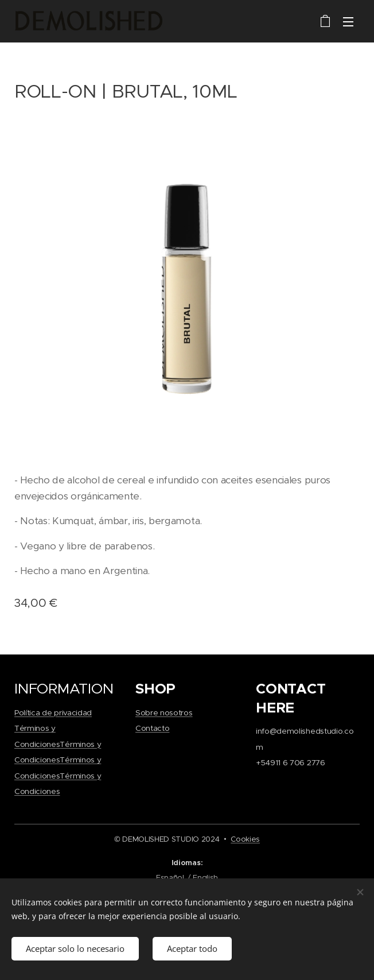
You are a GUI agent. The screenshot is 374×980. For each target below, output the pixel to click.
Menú (348, 22)
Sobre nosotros (164, 712)
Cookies (245, 839)
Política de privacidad (53, 712)
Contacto (152, 728)
